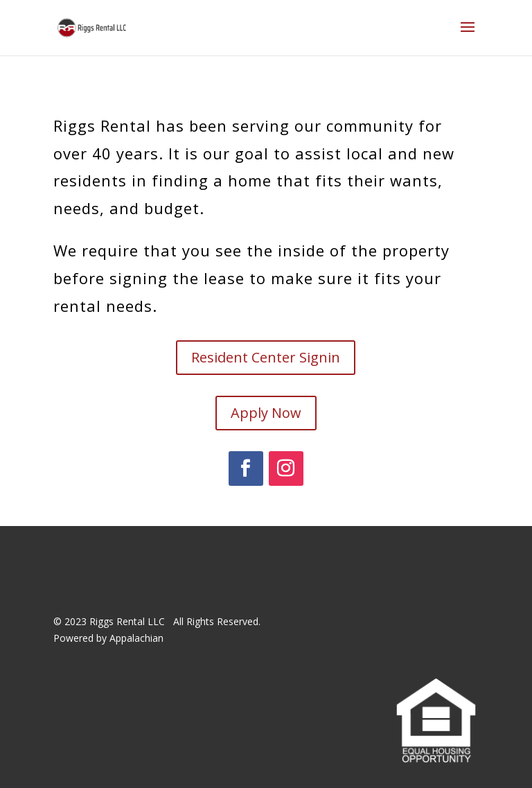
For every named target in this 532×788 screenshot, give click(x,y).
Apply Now (266, 413)
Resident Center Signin (266, 357)
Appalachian (136, 638)
